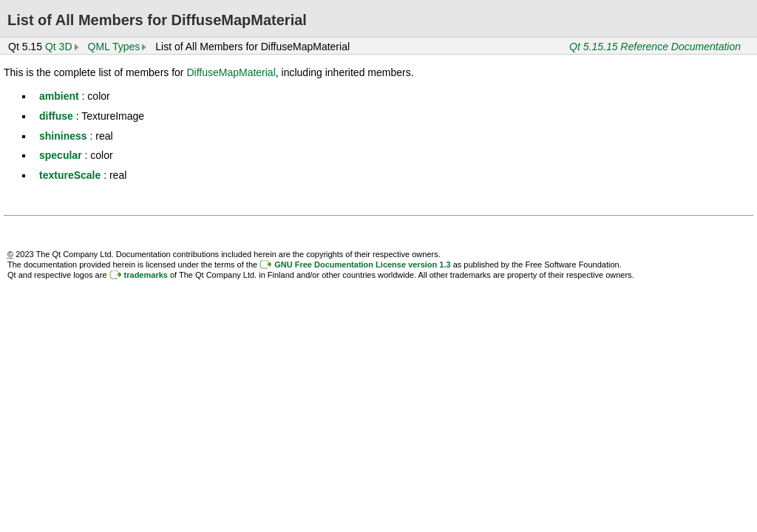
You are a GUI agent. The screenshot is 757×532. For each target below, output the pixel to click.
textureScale (70, 175)
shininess (63, 136)
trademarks (146, 275)
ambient (59, 96)
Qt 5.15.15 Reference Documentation (655, 47)
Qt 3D (59, 47)
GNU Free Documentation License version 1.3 (362, 265)
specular (61, 155)
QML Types (114, 47)
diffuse (56, 116)
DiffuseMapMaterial (231, 72)
